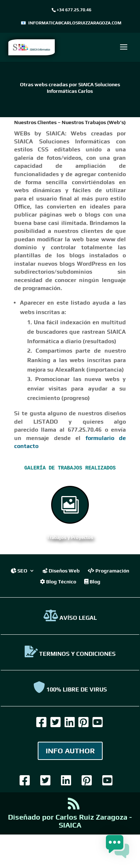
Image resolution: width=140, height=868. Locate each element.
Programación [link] (108, 570)
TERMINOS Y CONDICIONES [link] (70, 653)
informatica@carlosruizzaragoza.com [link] (75, 23)
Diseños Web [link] (61, 570)
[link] (31, 47)
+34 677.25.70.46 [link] (74, 10)
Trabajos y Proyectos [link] (70, 537)
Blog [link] (92, 581)
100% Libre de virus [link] (70, 689)
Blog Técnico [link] (58, 581)
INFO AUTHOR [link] (70, 750)
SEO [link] (19, 570)
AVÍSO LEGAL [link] (70, 617)
